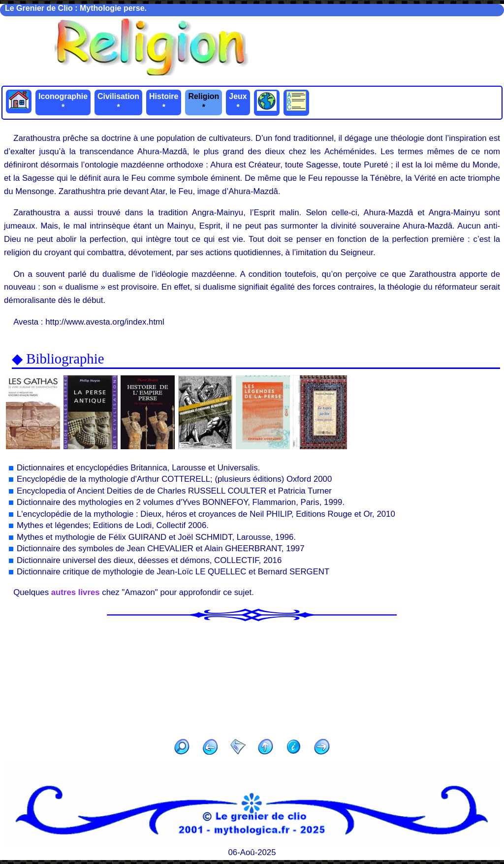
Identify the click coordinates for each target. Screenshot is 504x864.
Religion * (204, 102)
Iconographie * (63, 102)
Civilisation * (118, 102)
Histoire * (164, 102)
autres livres (76, 592)
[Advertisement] (252, 677)
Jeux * (238, 102)
